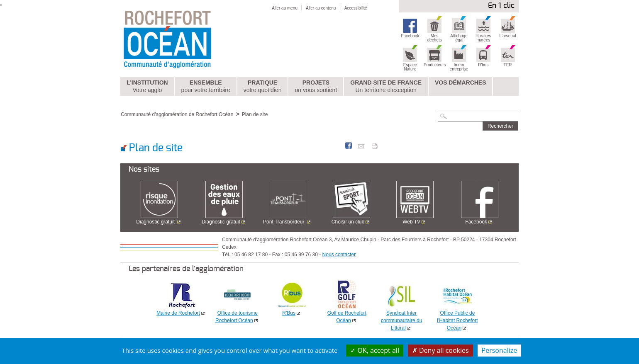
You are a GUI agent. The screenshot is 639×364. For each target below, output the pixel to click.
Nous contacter (339, 255)
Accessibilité (356, 8)
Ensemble (206, 87)
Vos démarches (461, 83)
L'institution (147, 87)
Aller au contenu (321, 8)
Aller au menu (285, 8)
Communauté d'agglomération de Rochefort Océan (177, 114)
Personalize (500, 350)
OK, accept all (375, 350)
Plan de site (255, 114)
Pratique (263, 87)
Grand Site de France (386, 87)
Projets (316, 87)
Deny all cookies (440, 350)
